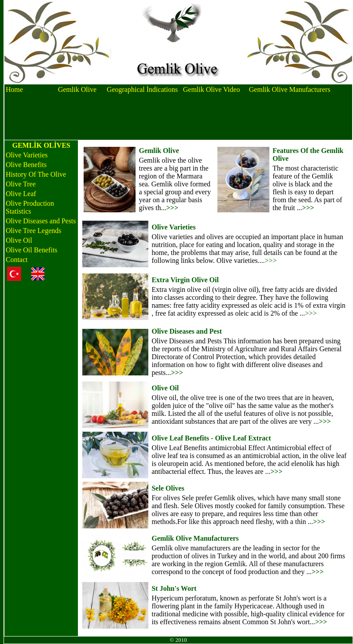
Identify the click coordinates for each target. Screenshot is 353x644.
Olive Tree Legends (33, 231)
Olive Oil (19, 240)
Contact (17, 260)
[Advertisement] (178, 117)
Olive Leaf (21, 194)
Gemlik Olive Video (211, 89)
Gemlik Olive (77, 89)
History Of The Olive (36, 174)
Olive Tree (21, 184)
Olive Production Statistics (30, 207)
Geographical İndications (142, 89)
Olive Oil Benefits (31, 250)
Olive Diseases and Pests (41, 221)
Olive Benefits (26, 165)
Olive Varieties (27, 155)
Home (14, 89)
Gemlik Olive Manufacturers (290, 89)
